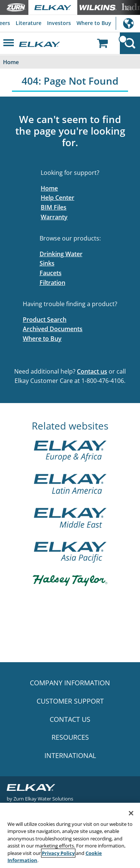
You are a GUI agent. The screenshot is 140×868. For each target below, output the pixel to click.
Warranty (54, 217)
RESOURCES (70, 737)
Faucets (51, 273)
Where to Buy (94, 23)
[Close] (131, 813)
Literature (29, 23)
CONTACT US (70, 719)
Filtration (52, 283)
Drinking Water (61, 254)
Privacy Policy (58, 853)
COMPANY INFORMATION (70, 683)
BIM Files (54, 207)
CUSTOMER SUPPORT (70, 701)
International (128, 23)
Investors (59, 23)
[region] (70, 835)
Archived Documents (53, 329)
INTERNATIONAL (70, 755)
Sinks (47, 263)
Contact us (92, 371)
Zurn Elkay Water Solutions (43, 798)
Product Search (45, 320)
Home (49, 188)
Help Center (57, 198)
